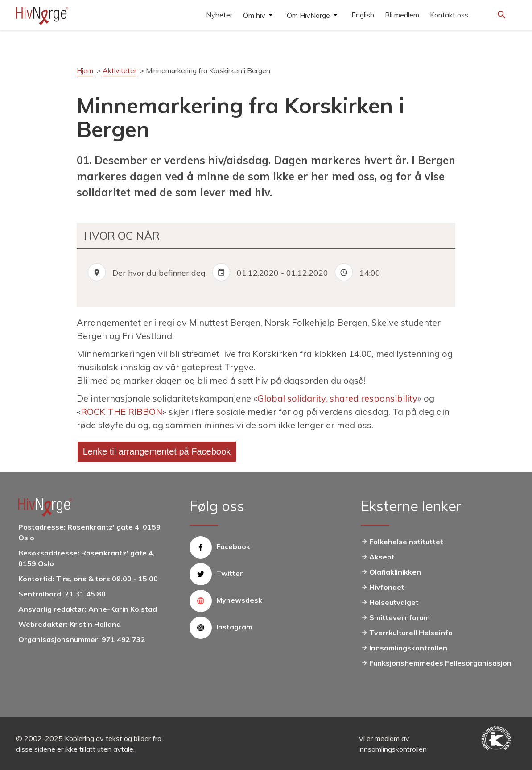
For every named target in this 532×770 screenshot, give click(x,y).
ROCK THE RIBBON (122, 412)
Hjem (85, 70)
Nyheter (219, 15)
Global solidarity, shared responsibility (337, 398)
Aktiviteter (120, 70)
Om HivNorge (308, 15)
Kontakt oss (449, 15)
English (363, 15)
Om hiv (254, 15)
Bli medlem (402, 15)
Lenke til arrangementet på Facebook (157, 451)
